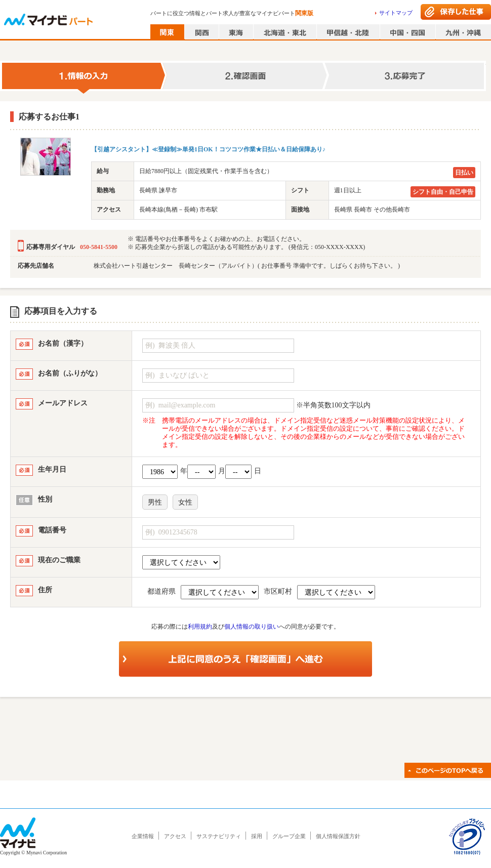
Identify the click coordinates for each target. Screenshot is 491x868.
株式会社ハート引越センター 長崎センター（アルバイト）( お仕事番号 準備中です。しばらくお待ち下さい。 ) (247, 266)
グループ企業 (289, 836)
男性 (155, 502)
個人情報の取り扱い (252, 627)
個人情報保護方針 (338, 836)
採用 (257, 836)
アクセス (175, 836)
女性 (185, 502)
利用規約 (200, 627)
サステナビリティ (219, 836)
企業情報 (143, 836)
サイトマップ (396, 13)
